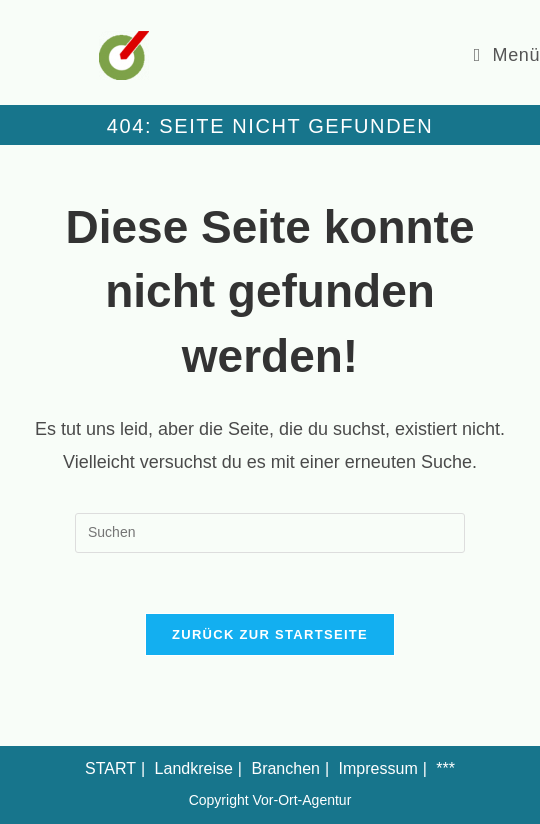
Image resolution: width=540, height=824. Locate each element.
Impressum (378, 768)
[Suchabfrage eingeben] (270, 533)
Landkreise (194, 768)
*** (445, 768)
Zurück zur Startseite (270, 634)
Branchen (285, 768)
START (110, 768)
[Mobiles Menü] (507, 55)
